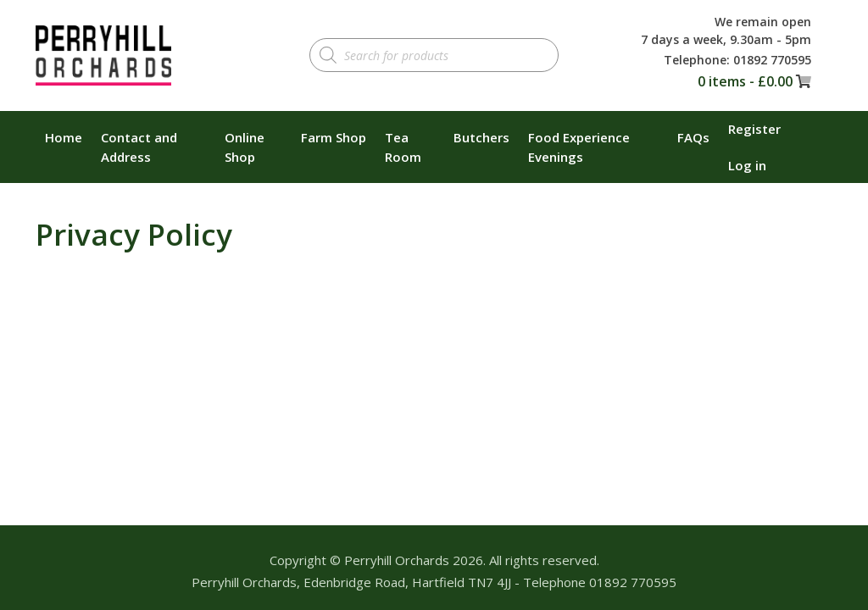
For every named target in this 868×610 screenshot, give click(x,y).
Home (64, 137)
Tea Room (403, 147)
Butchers (481, 137)
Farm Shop (334, 137)
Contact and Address (139, 147)
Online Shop (245, 147)
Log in (747, 165)
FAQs (693, 137)
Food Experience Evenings (579, 147)
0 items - (745, 81)
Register (754, 129)
